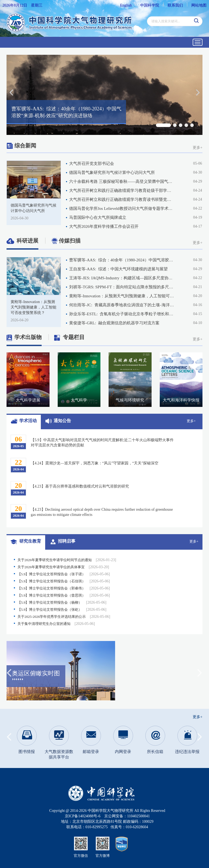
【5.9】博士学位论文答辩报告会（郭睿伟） (64, 588)
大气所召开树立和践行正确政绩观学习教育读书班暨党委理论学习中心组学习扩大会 (122, 199)
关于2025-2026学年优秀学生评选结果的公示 (64, 617)
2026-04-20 (19, 320)
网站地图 (199, 5)
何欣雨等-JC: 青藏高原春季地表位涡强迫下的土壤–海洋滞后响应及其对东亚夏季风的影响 (122, 305)
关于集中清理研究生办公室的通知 (56, 624)
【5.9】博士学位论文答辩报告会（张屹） (62, 610)
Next (200, 671)
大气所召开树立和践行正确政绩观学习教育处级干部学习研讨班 (122, 190)
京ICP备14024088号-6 (83, 816)
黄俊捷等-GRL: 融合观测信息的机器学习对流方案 (114, 323)
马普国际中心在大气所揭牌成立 (98, 217)
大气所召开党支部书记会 (92, 164)
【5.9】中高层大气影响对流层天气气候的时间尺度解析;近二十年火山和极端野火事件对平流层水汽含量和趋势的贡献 (102, 443)
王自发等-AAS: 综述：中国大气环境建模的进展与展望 (118, 269)
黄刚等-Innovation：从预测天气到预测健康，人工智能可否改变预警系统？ (122, 296)
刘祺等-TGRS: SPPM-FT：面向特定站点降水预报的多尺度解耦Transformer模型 (122, 287)
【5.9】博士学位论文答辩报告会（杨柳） (62, 602)
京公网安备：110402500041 (127, 816)
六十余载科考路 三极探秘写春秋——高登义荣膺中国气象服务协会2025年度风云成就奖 (122, 182)
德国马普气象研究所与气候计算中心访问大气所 (112, 173)
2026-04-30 (19, 218)
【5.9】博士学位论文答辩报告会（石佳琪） (64, 581)
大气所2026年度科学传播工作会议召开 (104, 226)
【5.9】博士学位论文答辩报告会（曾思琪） (64, 595)
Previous (9, 671)
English (126, 5)
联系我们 (175, 5)
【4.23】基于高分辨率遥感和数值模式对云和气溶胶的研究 (80, 486)
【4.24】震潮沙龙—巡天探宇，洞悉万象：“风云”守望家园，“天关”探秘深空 (95, 463)
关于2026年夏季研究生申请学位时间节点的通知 (67, 560)
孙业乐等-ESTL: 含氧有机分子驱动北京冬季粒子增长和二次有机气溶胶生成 (122, 314)
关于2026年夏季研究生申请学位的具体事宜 (63, 567)
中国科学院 (150, 5)
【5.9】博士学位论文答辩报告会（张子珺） (64, 574)
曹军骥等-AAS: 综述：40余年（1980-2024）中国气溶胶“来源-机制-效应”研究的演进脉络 (66, 112)
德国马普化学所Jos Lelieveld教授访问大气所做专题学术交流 (122, 208)
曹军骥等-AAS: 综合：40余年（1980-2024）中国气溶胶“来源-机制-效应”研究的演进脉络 (122, 260)
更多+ (198, 148)
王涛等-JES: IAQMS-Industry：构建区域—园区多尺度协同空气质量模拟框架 (122, 278)
